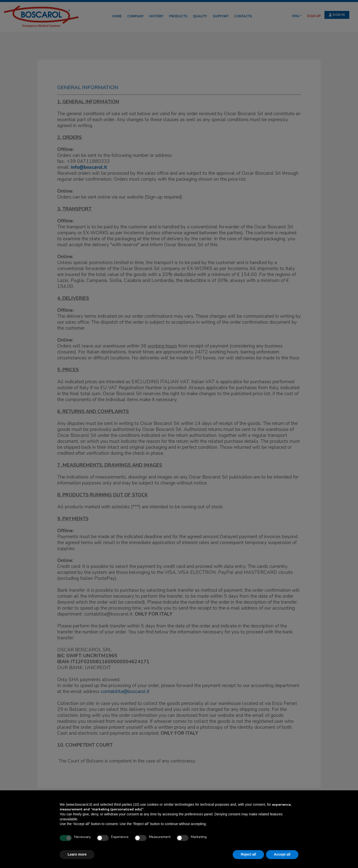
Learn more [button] (77, 854)
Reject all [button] (248, 854)
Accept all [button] (282, 854)
